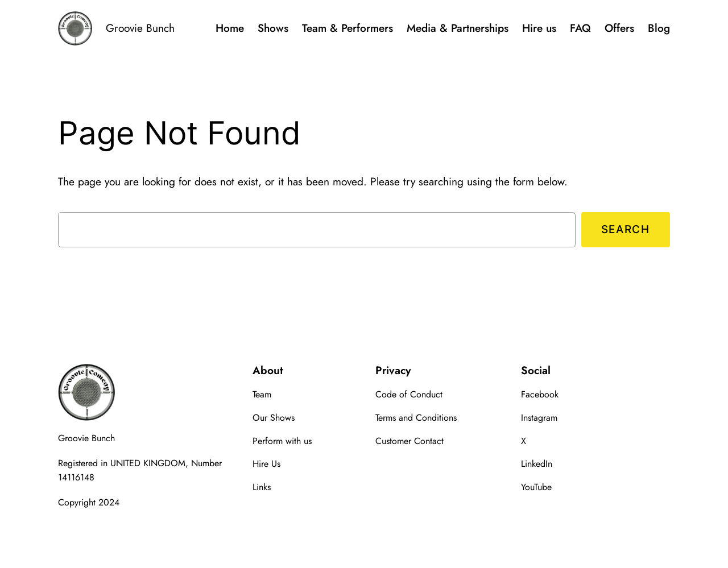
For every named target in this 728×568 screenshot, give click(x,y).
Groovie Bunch (140, 28)
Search (626, 229)
